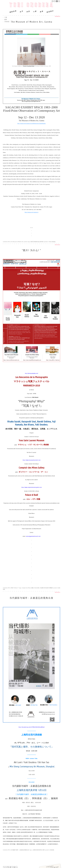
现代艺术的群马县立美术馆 (37, 242)
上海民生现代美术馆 (37, 850)
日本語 (59, 1)
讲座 (43, 850)
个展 (35, 11)
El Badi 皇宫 (37, 588)
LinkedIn (14, 867)
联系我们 (50, 11)
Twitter (12, 867)
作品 (28, 11)
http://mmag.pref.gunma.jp (31, 212)
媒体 (6, 19)
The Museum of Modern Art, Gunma (32, 22)
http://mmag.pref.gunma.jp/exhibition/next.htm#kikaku (31, 123)
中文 (57, 1)
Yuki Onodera (31, 5)
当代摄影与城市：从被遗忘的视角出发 (31, 598)
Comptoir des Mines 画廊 (28, 588)
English (53, 1)
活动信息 (7, 22)
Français (55, 1)
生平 (21, 11)
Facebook (10, 867)
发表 (41, 11)
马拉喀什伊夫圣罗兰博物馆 (46, 588)
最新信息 (13, 11)
